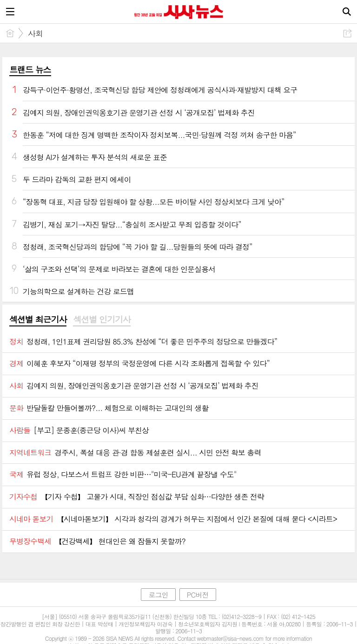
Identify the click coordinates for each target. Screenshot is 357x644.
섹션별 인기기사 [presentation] (102, 319)
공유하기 (347, 33)
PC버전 (198, 595)
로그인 (158, 595)
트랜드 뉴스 (30, 69)
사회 (35, 33)
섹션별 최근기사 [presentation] (38, 319)
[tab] (38, 320)
